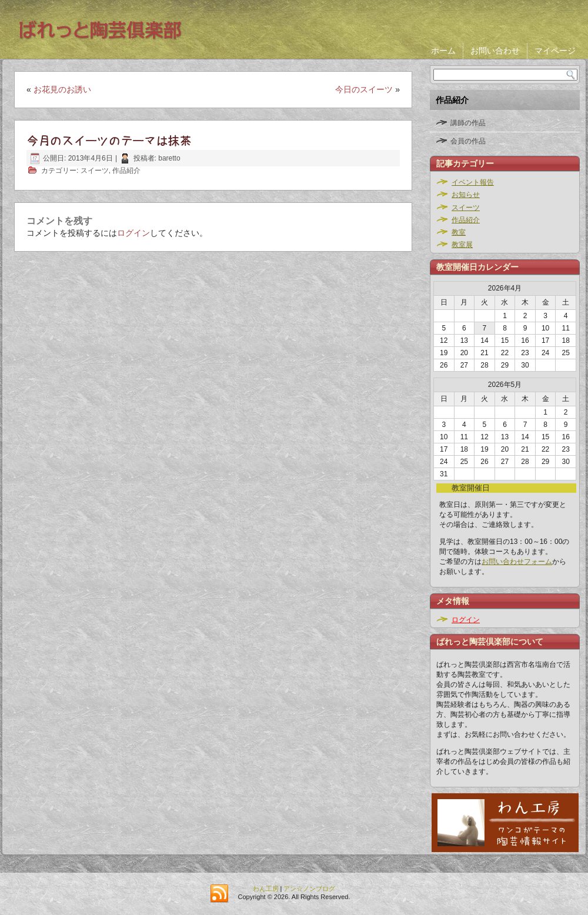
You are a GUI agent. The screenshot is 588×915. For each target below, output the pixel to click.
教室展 (462, 245)
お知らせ (466, 195)
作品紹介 (126, 171)
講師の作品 (468, 123)
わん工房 (266, 889)
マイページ (555, 51)
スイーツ (95, 171)
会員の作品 (468, 141)
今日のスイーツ (364, 89)
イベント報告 (473, 182)
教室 (459, 232)
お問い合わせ (495, 51)
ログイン (133, 233)
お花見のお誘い (62, 89)
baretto (169, 158)
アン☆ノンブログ (309, 889)
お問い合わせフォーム (517, 562)
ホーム (443, 51)
